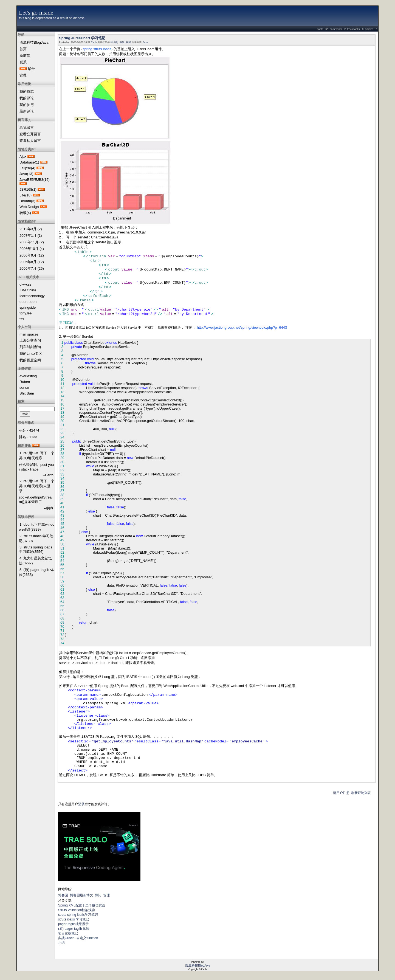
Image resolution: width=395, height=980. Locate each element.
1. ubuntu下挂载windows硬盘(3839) (37, 527)
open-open (28, 302)
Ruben (25, 382)
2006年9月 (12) (32, 255)
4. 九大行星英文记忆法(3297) (35, 561)
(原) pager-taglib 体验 (74, 929)
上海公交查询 (30, 340)
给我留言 (27, 127)
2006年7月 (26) (32, 268)
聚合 (31, 69)
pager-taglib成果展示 (73, 924)
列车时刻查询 (30, 347)
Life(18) (26, 195)
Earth (94, 42)
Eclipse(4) (27, 168)
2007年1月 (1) (31, 236)
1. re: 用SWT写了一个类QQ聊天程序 (37, 456)
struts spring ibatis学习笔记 (78, 915)
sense (24, 388)
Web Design (29, 207)
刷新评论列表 (361, 793)
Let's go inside (36, 13)
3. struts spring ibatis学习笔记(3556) (36, 549)
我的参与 (27, 105)
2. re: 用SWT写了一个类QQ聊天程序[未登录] (37, 486)
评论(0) (114, 42)
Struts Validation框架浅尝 (77, 910)
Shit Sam (27, 393)
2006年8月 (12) (32, 262)
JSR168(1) (28, 189)
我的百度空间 (30, 360)
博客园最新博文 (81, 895)
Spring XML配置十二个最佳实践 (82, 905)
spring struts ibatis (97, 49)
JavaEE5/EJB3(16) (35, 180)
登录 (81, 804)
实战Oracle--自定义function (78, 938)
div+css (26, 284)
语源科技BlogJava (34, 42)
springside (28, 307)
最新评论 (27, 111)
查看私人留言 (30, 141)
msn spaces (29, 334)
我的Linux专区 (31, 354)
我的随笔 (27, 91)
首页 (23, 49)
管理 (23, 75)
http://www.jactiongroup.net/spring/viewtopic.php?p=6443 (242, 327)
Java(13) (26, 174)
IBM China (28, 290)
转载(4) (25, 213)
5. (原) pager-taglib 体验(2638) (36, 572)
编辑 (122, 42)
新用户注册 (341, 793)
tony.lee (26, 313)
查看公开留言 (30, 134)
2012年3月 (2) (31, 229)
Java (146, 42)
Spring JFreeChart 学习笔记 (82, 38)
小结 (61, 943)
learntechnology (32, 296)
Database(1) (29, 162)
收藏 (128, 42)
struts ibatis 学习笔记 (74, 919)
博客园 (63, 895)
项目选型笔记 (68, 933)
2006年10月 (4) (32, 249)
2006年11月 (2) (32, 242)
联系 (23, 62)
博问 (98, 895)
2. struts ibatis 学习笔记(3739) (36, 538)
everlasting (28, 376)
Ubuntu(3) (27, 201)
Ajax (23, 157)
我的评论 (27, 98)
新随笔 (25, 56)
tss (22, 319)
